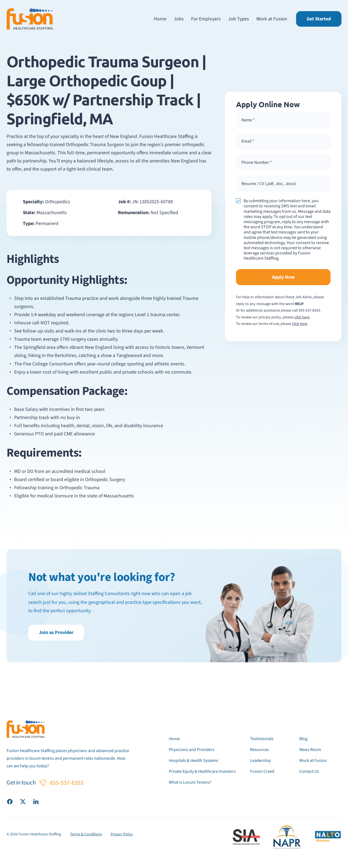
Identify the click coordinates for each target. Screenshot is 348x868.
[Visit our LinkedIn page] (36, 801)
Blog (303, 739)
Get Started (319, 19)
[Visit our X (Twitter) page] (23, 801)
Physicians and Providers (192, 750)
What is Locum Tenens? (190, 782)
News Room (310, 750)
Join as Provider (56, 632)
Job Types (239, 19)
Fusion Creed (262, 771)
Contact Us (309, 771)
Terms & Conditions (86, 834)
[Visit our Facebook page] (10, 801)
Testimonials (262, 739)
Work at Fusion (272, 19)
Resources (260, 750)
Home (160, 19)
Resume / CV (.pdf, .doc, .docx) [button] (269, 184)
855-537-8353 (309, 310)
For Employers (206, 19)
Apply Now (283, 277)
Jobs (179, 19)
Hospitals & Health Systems (194, 761)
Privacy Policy (122, 834)
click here (302, 317)
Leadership (260, 761)
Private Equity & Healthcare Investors (202, 771)
